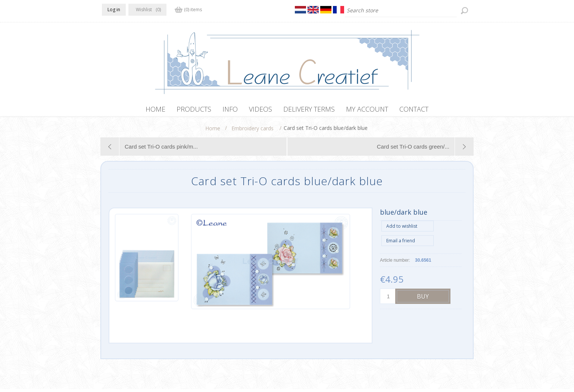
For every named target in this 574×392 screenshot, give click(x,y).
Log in (114, 10)
